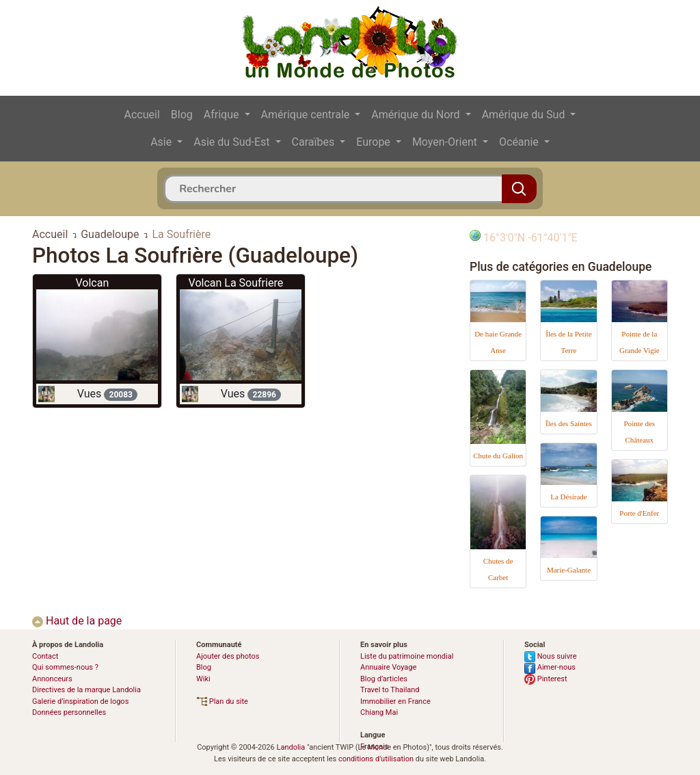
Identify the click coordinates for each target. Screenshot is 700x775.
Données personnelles (69, 712)
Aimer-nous (550, 667)
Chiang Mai (379, 712)
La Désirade (568, 497)
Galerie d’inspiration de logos (80, 701)
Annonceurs (52, 679)
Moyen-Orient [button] (446, 142)
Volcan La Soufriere (236, 283)
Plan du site (222, 701)
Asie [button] (162, 142)
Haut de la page (77, 621)
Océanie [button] (520, 142)
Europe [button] (375, 142)
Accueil (142, 115)
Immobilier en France (395, 701)
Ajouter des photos (228, 656)
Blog (182, 115)
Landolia (291, 747)
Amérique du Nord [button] (417, 115)
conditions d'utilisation (376, 759)
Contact (45, 656)
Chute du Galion (498, 456)
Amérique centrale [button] (307, 115)
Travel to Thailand (390, 690)
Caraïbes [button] (315, 142)
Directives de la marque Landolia (86, 690)
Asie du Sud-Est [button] (233, 142)
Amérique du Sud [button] (525, 115)
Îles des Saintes (569, 423)
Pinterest (546, 679)
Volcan (92, 283)
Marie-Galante (569, 570)
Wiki (203, 679)
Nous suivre (551, 656)
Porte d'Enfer (639, 513)
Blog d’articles (384, 679)
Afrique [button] (223, 115)
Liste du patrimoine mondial (407, 656)
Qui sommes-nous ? (65, 667)
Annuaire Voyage (388, 667)
